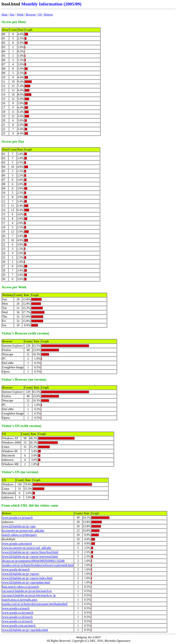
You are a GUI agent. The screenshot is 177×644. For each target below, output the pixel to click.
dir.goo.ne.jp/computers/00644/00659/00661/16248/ (34, 561)
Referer (48, 15)
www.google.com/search (17, 543)
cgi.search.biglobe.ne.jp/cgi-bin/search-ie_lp (29, 595)
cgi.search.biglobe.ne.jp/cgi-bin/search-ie (27, 591)
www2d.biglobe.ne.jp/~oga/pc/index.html (27, 578)
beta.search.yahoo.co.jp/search (21, 587)
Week (20, 15)
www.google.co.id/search (17, 617)
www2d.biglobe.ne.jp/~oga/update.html (26, 582)
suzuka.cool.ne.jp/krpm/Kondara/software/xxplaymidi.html (38, 565)
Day (12, 15)
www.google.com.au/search (19, 626)
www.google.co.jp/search (17, 518)
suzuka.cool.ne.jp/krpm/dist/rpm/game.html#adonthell (35, 604)
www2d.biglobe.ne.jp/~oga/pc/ (21, 574)
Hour (5, 15)
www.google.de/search (16, 569)
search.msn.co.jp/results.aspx (20, 600)
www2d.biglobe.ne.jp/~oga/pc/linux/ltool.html (30, 552)
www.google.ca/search (16, 608)
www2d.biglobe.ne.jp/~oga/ (19, 526)
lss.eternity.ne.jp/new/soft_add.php (23, 531)
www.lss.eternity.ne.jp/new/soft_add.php (27, 548)
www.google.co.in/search (17, 621)
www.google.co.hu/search (18, 613)
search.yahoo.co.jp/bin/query (20, 535)
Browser (31, 15)
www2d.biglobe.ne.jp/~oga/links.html (25, 630)
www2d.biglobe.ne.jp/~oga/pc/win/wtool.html (30, 556)
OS (40, 15)
